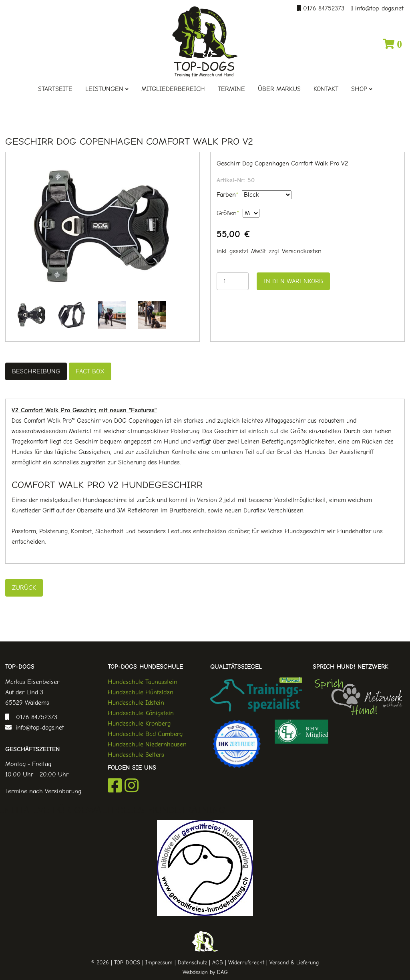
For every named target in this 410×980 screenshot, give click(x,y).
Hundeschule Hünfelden (141, 692)
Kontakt (326, 89)
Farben (227, 194)
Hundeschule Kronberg (139, 724)
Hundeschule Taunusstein (143, 682)
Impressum (159, 963)
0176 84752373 (323, 8)
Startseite (55, 89)
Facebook (115, 785)
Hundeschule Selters (136, 755)
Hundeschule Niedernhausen (147, 744)
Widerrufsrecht (246, 963)
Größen (228, 212)
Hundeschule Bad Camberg (145, 734)
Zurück (24, 588)
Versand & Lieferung (294, 963)
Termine (231, 89)
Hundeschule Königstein (141, 713)
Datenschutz (192, 963)
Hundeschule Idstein (136, 703)
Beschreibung (36, 371)
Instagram (132, 785)
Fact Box (90, 371)
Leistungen (104, 89)
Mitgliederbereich (173, 89)
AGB (218, 963)
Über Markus (279, 89)
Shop (359, 89)
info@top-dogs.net (378, 8)
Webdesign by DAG (205, 972)
